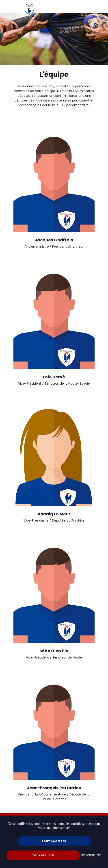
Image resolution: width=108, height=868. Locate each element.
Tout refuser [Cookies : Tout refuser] (43, 855)
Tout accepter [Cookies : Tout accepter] (54, 841)
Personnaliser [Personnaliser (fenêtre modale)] (91, 855)
